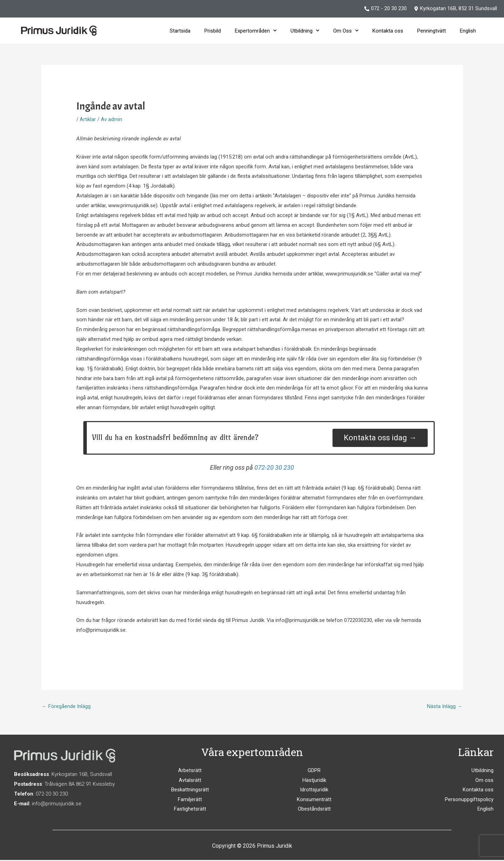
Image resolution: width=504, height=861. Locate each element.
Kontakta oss (388, 31)
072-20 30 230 (274, 467)
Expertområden (256, 31)
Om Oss (346, 31)
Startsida (180, 31)
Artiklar (88, 119)
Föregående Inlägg (66, 706)
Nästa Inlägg (445, 706)
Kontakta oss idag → (380, 438)
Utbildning (305, 31)
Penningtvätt (432, 31)
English (468, 31)
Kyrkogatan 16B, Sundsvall (82, 775)
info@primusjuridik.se (57, 804)
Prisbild (213, 31)
